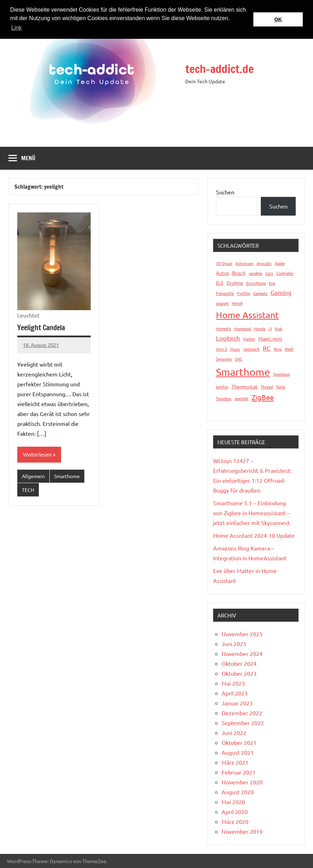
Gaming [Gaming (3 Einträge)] (281, 292)
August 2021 (238, 752)
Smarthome (67, 476)
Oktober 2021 (239, 742)
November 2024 (242, 653)
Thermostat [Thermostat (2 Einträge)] (245, 386)
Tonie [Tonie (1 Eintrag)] (281, 387)
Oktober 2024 (239, 663)
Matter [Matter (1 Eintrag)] (249, 339)
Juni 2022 (234, 733)
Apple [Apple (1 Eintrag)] (280, 263)
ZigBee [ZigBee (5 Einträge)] (263, 397)
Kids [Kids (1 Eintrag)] (279, 328)
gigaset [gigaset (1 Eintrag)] (222, 303)
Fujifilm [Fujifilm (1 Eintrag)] (244, 293)
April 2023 (235, 693)
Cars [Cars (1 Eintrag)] (269, 273)
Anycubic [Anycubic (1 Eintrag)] (264, 263)
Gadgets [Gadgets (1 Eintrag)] (260, 293)
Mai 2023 (233, 683)
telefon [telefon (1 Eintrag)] (222, 387)
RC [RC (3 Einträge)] (267, 348)
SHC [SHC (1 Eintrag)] (239, 359)
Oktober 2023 (239, 673)
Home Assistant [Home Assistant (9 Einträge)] (247, 315)
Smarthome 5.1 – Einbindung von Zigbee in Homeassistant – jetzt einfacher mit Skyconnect (251, 513)
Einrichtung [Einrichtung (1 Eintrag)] (256, 283)
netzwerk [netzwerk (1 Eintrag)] (252, 349)
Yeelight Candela (41, 328)
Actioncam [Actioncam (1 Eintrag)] (244, 263)
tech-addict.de (219, 69)
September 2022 (243, 723)
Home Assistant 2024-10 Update (254, 535)
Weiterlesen (37, 454)
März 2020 (235, 821)
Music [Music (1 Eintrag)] (235, 349)
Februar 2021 (239, 772)
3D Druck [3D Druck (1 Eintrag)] (224, 263)
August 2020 (238, 792)
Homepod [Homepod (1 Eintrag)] (243, 328)
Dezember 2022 (242, 713)
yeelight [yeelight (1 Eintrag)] (242, 398)
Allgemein (33, 476)
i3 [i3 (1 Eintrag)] (270, 328)
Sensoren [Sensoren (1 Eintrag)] (224, 359)
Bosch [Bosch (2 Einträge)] (239, 273)
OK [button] (278, 19)
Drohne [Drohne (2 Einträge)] (235, 283)
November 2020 (242, 782)
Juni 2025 (234, 644)
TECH (28, 490)
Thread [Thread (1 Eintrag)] (267, 387)
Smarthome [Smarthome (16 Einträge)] (243, 372)
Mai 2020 (233, 802)
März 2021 (235, 762)
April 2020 (235, 812)
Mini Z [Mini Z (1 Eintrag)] (221, 349)
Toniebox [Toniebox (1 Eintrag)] (224, 398)
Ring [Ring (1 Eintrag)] (278, 349)
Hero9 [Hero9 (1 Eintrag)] (237, 303)
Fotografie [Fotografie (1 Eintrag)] (225, 293)
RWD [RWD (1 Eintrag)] (289, 349)
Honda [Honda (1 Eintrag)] (260, 328)
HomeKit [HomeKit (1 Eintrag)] (224, 328)
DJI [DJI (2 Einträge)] (220, 283)
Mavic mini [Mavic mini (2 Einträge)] (270, 338)
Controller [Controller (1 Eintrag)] (285, 273)
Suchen (225, 192)
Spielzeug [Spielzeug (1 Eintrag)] (281, 374)
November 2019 (242, 831)
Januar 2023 (237, 703)
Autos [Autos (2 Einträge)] (222, 273)
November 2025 (242, 634)
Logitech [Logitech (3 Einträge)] (228, 338)
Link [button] (16, 28)
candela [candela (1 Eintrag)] (255, 273)
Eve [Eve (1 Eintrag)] (272, 283)
